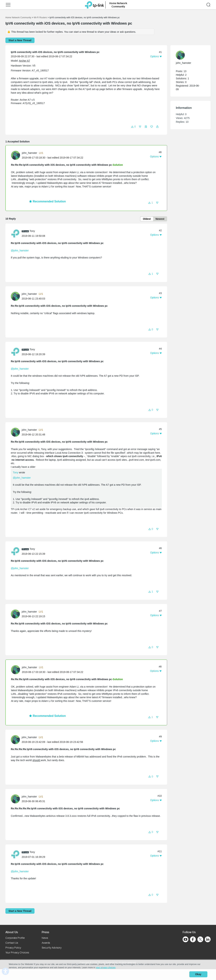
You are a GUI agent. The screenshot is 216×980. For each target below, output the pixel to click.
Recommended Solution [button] (47, 201)
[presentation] (16, 155)
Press (45, 932)
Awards (46, 943)
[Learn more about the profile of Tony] (16, 234)
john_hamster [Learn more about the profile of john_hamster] (30, 153)
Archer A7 (24, 61)
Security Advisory (52, 948)
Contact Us (12, 943)
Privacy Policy (13, 948)
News (45, 938)
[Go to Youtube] (186, 940)
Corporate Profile (15, 938)
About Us (12, 932)
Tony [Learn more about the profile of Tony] (32, 232)
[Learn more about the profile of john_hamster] (16, 155)
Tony (16, 473)
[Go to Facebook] (193, 940)
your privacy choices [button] (106, 968)
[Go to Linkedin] (208, 940)
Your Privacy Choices (17, 952)
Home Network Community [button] (118, 4)
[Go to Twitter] (200, 940)
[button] (133, 126)
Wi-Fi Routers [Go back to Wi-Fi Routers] (41, 18)
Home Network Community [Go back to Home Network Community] (18, 18)
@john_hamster (20, 251)
